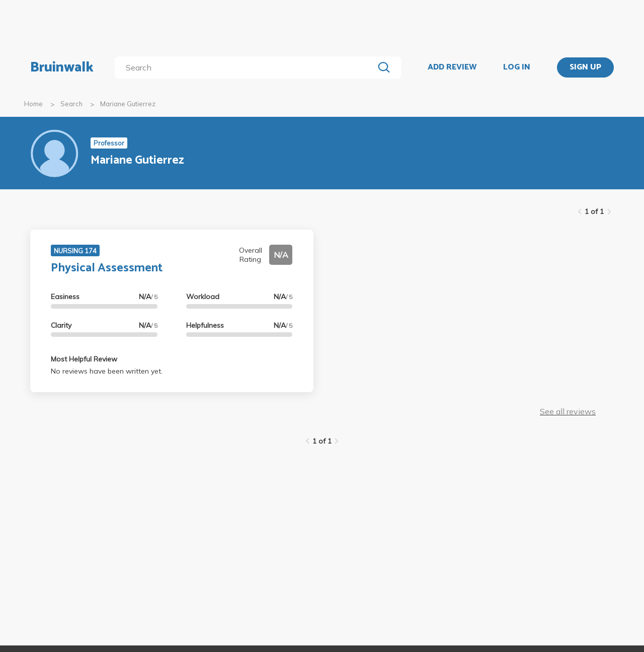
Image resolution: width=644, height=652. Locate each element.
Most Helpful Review (84, 359)
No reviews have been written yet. (107, 371)
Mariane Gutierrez (128, 104)
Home (33, 104)
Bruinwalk (62, 67)
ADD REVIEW (452, 67)
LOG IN (517, 67)
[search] (246, 67)
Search (71, 104)
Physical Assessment (107, 268)
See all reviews (568, 411)
